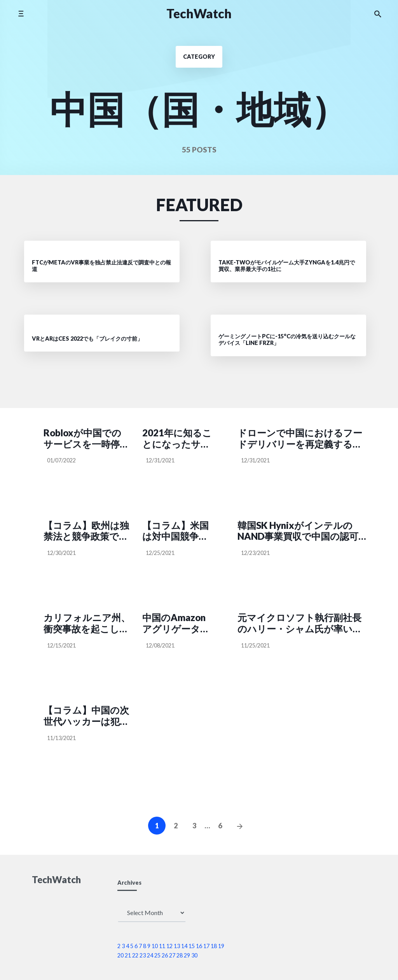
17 (206, 946)
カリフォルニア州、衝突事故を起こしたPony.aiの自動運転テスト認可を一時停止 (87, 623)
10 (155, 946)
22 (135, 955)
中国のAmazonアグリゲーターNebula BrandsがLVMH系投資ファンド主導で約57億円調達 (178, 623)
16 (199, 946)
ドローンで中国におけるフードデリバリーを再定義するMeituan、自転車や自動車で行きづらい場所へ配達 (300, 439)
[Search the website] (378, 14)
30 (194, 955)
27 (172, 955)
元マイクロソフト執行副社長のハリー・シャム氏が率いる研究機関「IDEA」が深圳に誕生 (300, 623)
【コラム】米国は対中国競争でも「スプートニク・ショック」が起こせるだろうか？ (176, 531)
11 (162, 946)
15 (192, 946)
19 (221, 946)
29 (187, 955)
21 (128, 955)
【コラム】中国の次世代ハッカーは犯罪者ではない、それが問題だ (87, 716)
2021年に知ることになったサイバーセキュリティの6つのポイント (177, 439)
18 (214, 946)
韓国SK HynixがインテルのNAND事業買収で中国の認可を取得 (298, 531)
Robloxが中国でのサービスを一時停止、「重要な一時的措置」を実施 (86, 439)
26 (165, 955)
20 (120, 955)
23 (143, 955)
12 (169, 946)
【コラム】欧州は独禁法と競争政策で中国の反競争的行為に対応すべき (86, 531)
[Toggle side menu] (21, 13)
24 (150, 955)
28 (180, 955)
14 (184, 946)
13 (177, 946)
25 (157, 955)
